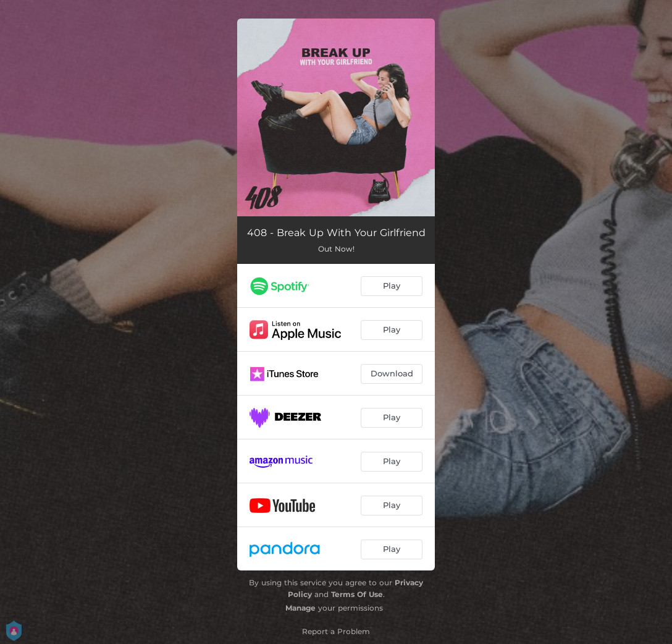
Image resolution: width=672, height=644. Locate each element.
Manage (300, 608)
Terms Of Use (357, 594)
